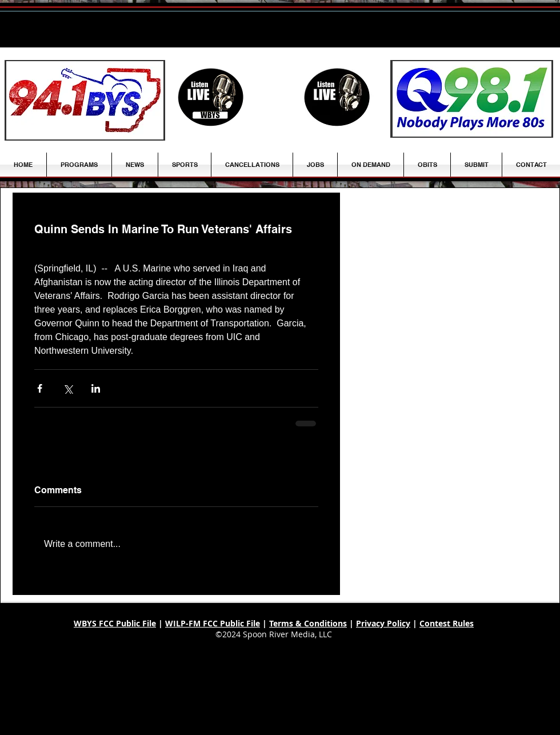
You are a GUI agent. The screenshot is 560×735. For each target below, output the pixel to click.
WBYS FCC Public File (115, 623)
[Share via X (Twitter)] (68, 388)
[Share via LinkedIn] (96, 388)
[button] (135, 165)
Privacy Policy (383, 623)
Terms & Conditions (308, 623)
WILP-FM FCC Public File (213, 623)
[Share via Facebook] (40, 388)
